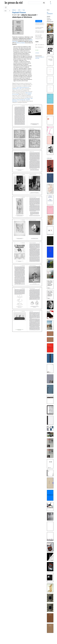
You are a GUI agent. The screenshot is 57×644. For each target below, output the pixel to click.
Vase (24, 10)
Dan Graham (28, 98)
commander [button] (39, 21)
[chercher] (35, 3)
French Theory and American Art (23, 87)
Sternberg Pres (16, 89)
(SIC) (19, 10)
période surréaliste (21, 43)
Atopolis (29, 94)
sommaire (37, 53)
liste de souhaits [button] (40, 24)
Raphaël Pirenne (19, 12)
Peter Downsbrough (21, 100)
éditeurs (14, 10)
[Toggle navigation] (6, 7)
